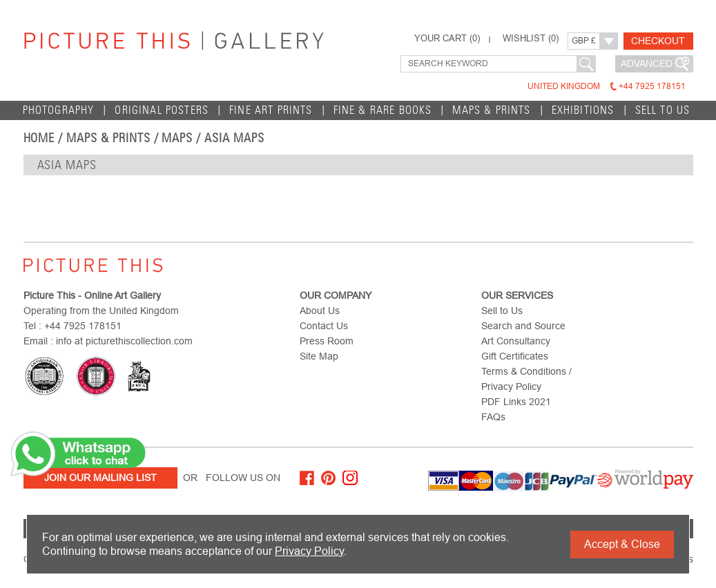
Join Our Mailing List (100, 478)
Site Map (319, 356)
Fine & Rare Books (383, 110)
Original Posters (162, 110)
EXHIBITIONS (583, 110)
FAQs (493, 417)
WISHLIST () (531, 39)
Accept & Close (622, 544)
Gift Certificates (515, 356)
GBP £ (584, 41)
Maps (177, 138)
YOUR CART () (447, 39)
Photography (59, 110)
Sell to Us (663, 110)
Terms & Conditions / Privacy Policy (526, 379)
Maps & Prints (491, 110)
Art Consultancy (516, 341)
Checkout (658, 41)
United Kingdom (607, 86)
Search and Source (523, 326)
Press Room (327, 341)
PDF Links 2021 (516, 402)
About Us (320, 311)
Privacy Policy (309, 551)
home (39, 138)
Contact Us (324, 326)
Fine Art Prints (271, 110)
